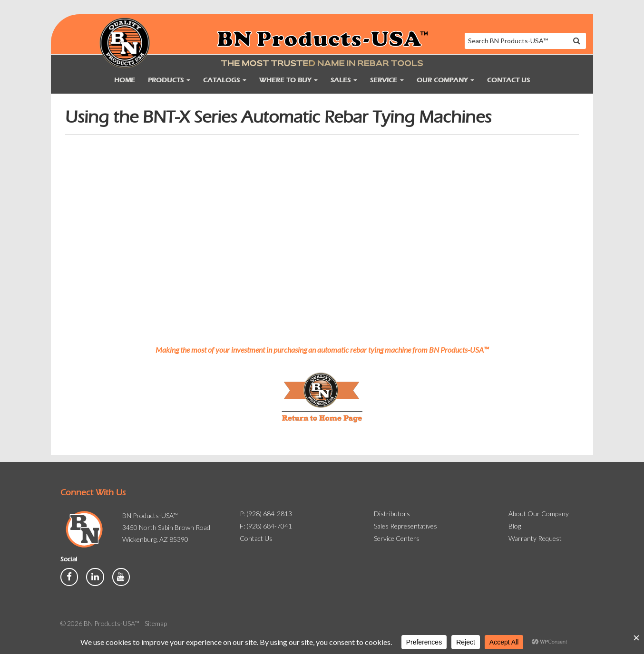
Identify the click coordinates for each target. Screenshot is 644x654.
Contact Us (508, 80)
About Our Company (539, 514)
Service (387, 80)
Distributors (392, 514)
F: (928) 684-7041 (266, 526)
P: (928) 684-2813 (266, 514)
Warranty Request (535, 538)
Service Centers (397, 538)
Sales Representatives (405, 526)
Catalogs (225, 80)
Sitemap (156, 623)
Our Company (445, 80)
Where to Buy (288, 80)
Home (125, 80)
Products (169, 80)
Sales (344, 80)
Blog (515, 526)
